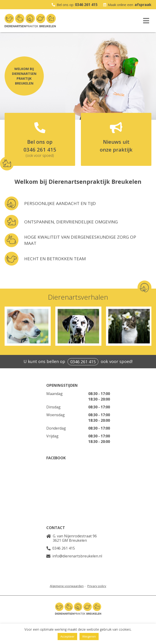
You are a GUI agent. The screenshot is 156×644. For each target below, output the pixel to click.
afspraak (143, 5)
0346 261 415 (86, 5)
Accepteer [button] (67, 636)
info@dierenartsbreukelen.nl (77, 556)
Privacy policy (97, 586)
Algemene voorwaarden (67, 586)
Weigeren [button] (89, 636)
